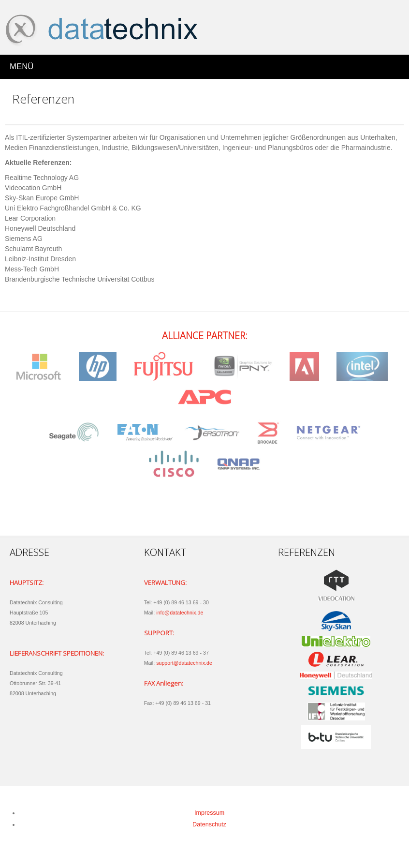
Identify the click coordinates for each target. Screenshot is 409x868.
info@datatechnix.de (180, 613)
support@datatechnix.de (184, 663)
